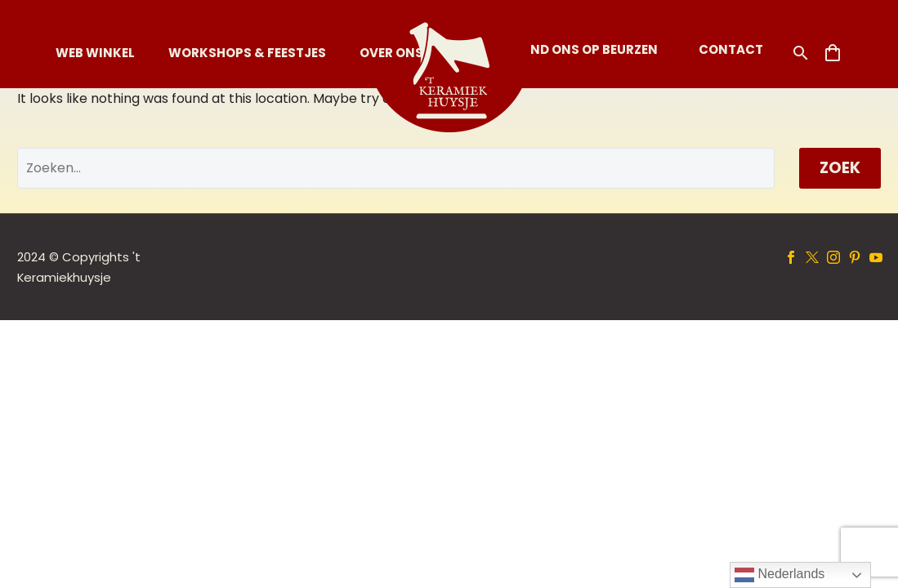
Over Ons (391, 53)
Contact (731, 49)
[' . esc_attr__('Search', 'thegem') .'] (396, 168)
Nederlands (780, 575)
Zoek (840, 168)
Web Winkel (95, 53)
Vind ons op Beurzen (587, 49)
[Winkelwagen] (833, 53)
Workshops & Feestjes (247, 53)
